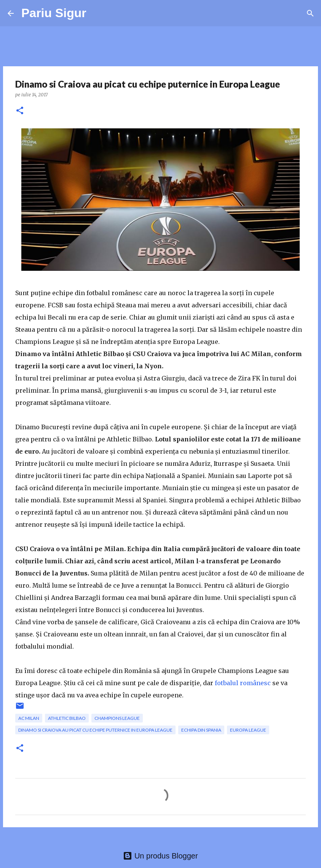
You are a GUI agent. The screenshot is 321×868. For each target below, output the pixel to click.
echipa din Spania (201, 730)
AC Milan (29, 718)
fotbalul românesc (243, 683)
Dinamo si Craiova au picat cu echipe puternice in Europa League (95, 730)
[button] (20, 111)
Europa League (248, 730)
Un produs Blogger (160, 856)
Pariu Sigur (54, 13)
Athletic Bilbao (67, 718)
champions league (117, 718)
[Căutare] (310, 13)
